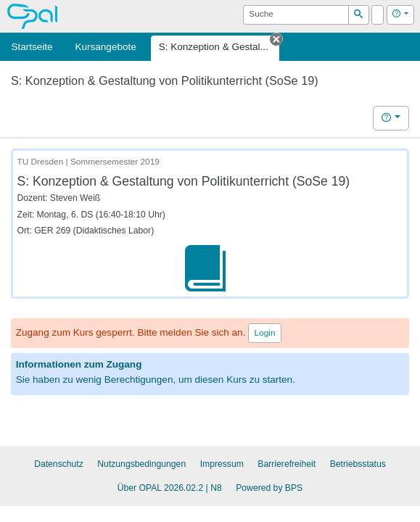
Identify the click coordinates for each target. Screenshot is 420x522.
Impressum (222, 464)
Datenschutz (59, 464)
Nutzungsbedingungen (141, 464)
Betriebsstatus (358, 464)
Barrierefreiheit (287, 464)
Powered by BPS (269, 488)
